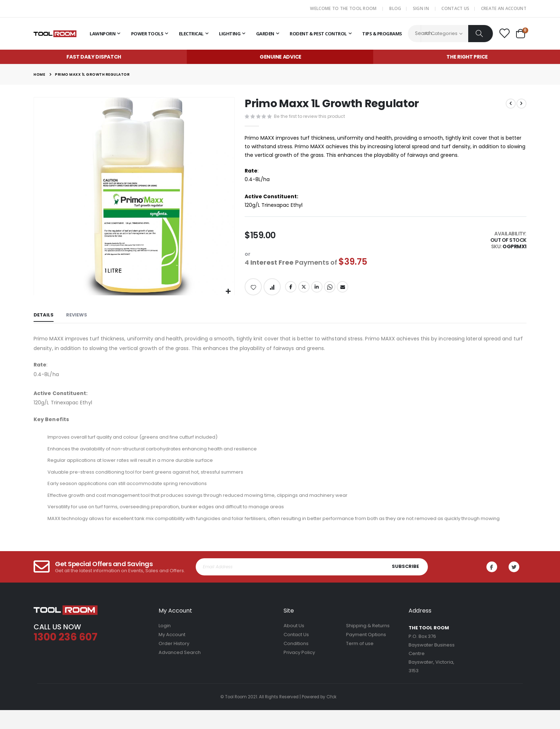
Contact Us (455, 8)
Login (165, 645)
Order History (174, 662)
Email (345, 291)
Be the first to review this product (311, 117)
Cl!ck (331, 716)
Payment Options (366, 653)
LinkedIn (318, 291)
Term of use (360, 662)
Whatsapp (331, 291)
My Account (172, 653)
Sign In (421, 8)
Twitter (305, 291)
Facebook (291, 291)
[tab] (44, 320)
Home (39, 74)
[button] (228, 292)
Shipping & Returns (368, 645)
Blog (395, 8)
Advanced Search (180, 671)
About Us (294, 645)
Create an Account (504, 8)
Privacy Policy (299, 671)
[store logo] (55, 34)
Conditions (296, 662)
